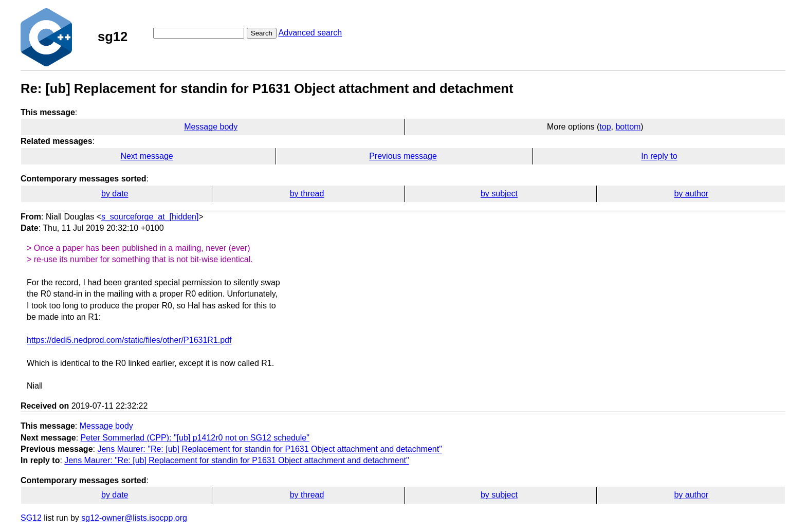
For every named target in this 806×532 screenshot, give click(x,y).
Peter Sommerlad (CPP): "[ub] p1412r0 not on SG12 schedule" (195, 438)
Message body (211, 127)
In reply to (659, 156)
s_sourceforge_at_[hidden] (150, 217)
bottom (628, 127)
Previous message (403, 156)
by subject (499, 194)
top (605, 127)
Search (262, 33)
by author (691, 194)
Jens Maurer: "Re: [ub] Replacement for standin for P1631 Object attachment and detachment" (269, 449)
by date (115, 194)
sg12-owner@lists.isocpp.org (134, 518)
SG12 (31, 518)
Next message (146, 156)
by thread (307, 194)
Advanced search (310, 33)
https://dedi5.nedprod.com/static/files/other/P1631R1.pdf (129, 340)
